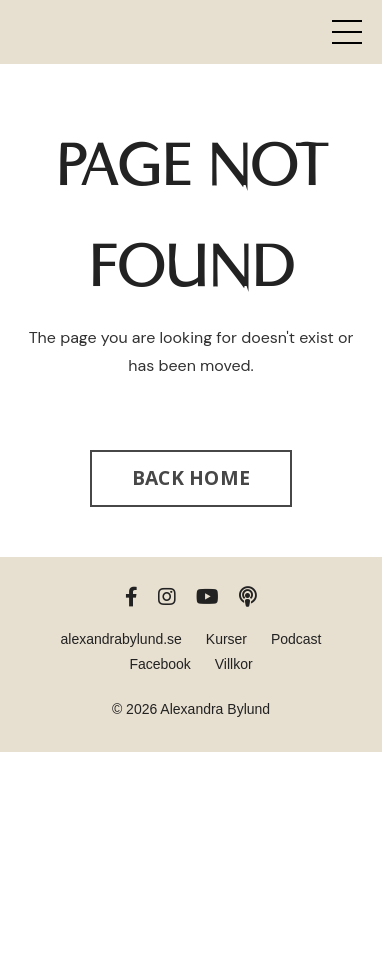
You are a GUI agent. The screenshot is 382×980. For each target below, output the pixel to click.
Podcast (296, 639)
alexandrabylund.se (120, 639)
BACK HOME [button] (191, 477)
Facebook (159, 664)
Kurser (226, 639)
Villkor (234, 664)
